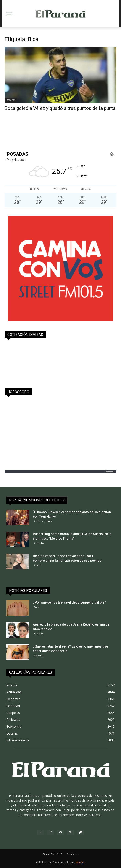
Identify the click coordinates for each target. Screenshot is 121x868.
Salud (37, 607)
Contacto (73, 854)
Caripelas (39, 543)
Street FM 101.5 (53, 854)
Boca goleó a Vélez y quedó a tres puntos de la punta (60, 108)
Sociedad (39, 656)
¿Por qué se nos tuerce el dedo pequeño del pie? (70, 602)
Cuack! (38, 565)
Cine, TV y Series (43, 521)
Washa (80, 862)
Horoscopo (110, 471)
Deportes (11, 100)
